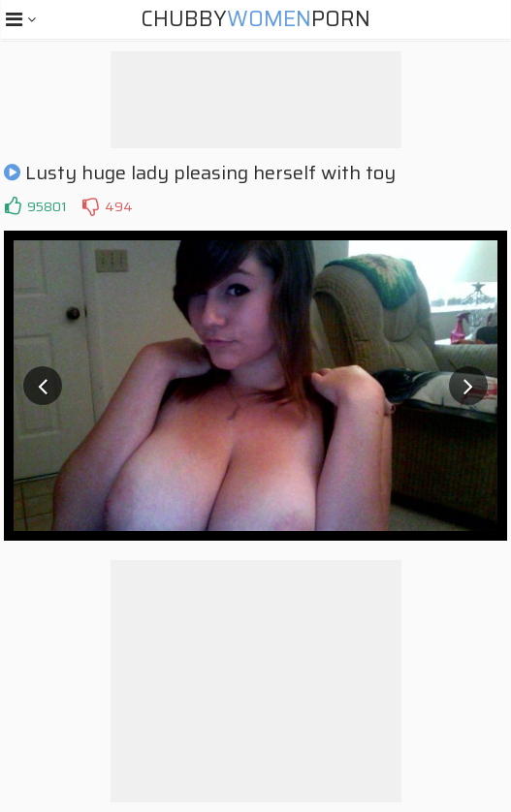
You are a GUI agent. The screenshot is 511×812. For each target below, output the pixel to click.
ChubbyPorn (255, 19)
